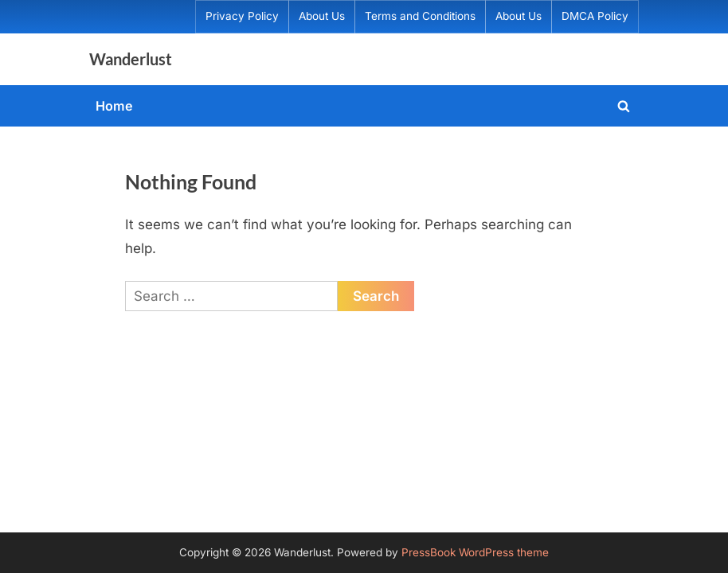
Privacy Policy (242, 16)
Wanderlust (131, 59)
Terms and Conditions (420, 16)
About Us (322, 16)
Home (114, 106)
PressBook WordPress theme (475, 552)
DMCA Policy (595, 16)
